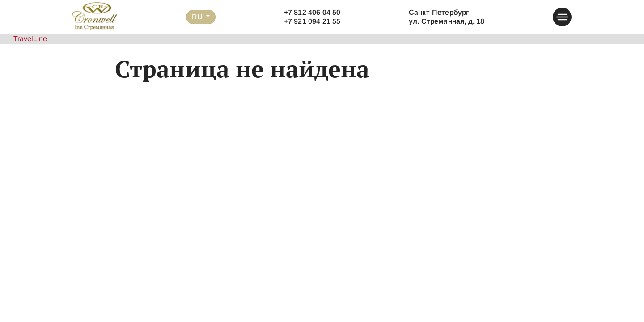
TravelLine (30, 39)
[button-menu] (562, 17)
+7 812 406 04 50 (312, 12)
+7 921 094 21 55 (312, 21)
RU (198, 17)
